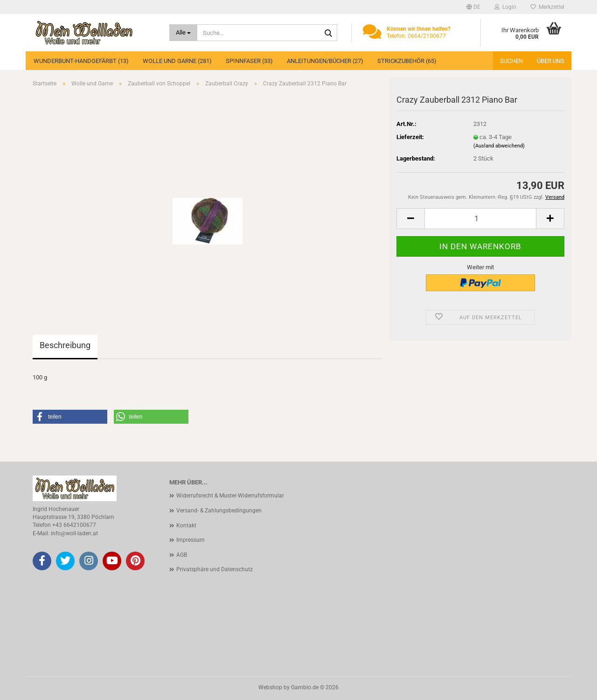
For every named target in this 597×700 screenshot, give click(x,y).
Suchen (511, 61)
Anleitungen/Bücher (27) (325, 61)
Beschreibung (65, 345)
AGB (182, 555)
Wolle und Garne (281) (177, 61)
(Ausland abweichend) (499, 146)
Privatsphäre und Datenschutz (215, 569)
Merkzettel (547, 7)
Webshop (270, 687)
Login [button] (505, 7)
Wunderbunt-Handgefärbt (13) (81, 61)
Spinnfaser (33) (249, 61)
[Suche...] (184, 33)
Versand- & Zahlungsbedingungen (219, 511)
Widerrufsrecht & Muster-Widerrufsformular (230, 496)
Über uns (551, 61)
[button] (473, 7)
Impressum (191, 540)
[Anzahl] (480, 219)
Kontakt (186, 525)
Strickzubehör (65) (407, 61)
